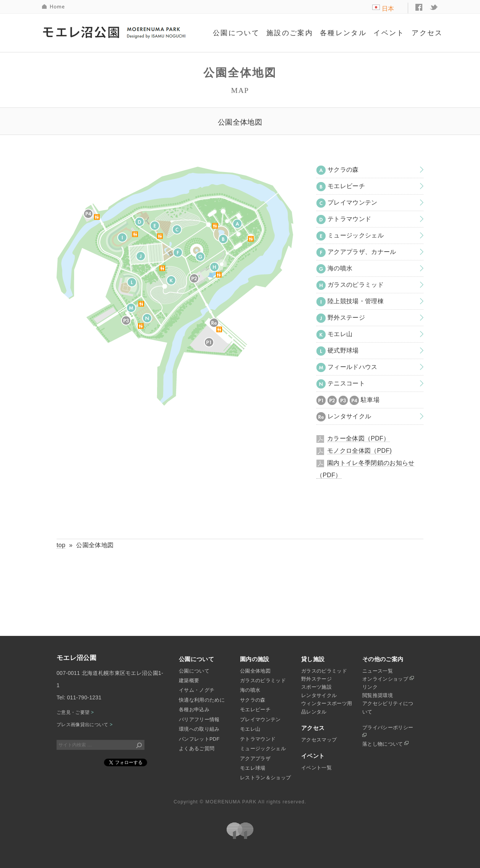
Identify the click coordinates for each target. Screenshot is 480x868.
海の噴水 (334, 269)
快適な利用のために (202, 700)
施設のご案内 (290, 33)
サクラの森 (338, 170)
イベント (389, 33)
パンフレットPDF (199, 739)
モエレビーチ (341, 187)
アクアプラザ (255, 758)
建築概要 (189, 680)
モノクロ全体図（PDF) (359, 451)
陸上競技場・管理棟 (350, 302)
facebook (419, 7)
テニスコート (341, 384)
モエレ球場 (253, 768)
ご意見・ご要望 (75, 712)
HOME (54, 7)
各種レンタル (343, 33)
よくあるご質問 (197, 749)
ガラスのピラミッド (350, 285)
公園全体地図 (255, 671)
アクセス (427, 33)
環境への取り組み (199, 729)
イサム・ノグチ (197, 690)
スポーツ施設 (316, 687)
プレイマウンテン (347, 203)
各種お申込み (194, 710)
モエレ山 (334, 335)
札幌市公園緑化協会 (240, 831)
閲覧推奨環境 (378, 695)
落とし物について (385, 744)
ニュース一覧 (378, 671)
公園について (236, 33)
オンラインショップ (388, 679)
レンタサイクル (344, 417)
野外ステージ (341, 318)
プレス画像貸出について (85, 725)
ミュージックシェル (350, 236)
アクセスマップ (319, 740)
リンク (370, 687)
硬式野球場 (338, 351)
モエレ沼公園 (115, 32)
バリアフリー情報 (199, 719)
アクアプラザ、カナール (356, 252)
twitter (434, 7)
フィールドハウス (347, 367)
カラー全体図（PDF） (358, 438)
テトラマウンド (344, 219)
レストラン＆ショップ (265, 778)
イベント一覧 (316, 768)
